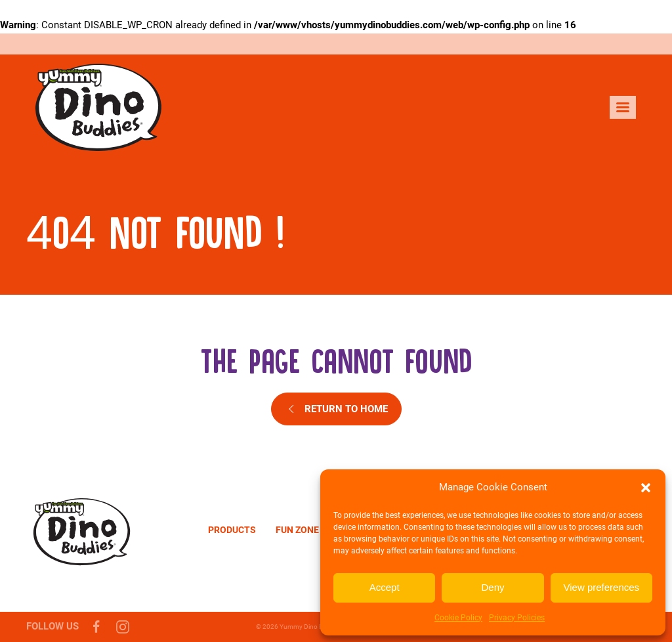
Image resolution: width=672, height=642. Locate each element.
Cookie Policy (458, 618)
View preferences (602, 587)
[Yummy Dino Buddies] (82, 530)
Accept (385, 587)
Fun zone (297, 530)
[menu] (623, 107)
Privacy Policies (517, 618)
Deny (493, 587)
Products (232, 530)
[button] (646, 488)
